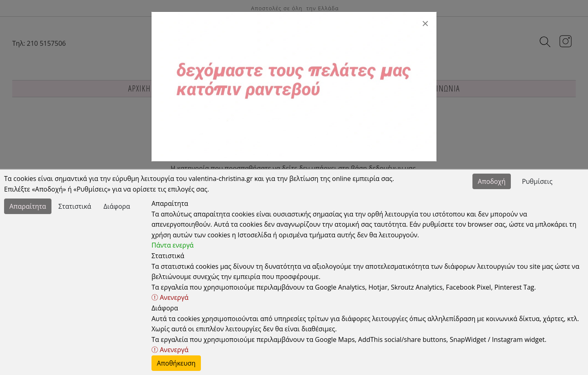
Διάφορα (117, 206)
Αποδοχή (492, 181)
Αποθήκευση (176, 363)
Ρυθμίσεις (537, 181)
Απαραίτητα (28, 206)
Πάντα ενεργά (173, 245)
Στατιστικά (75, 206)
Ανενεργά (170, 297)
